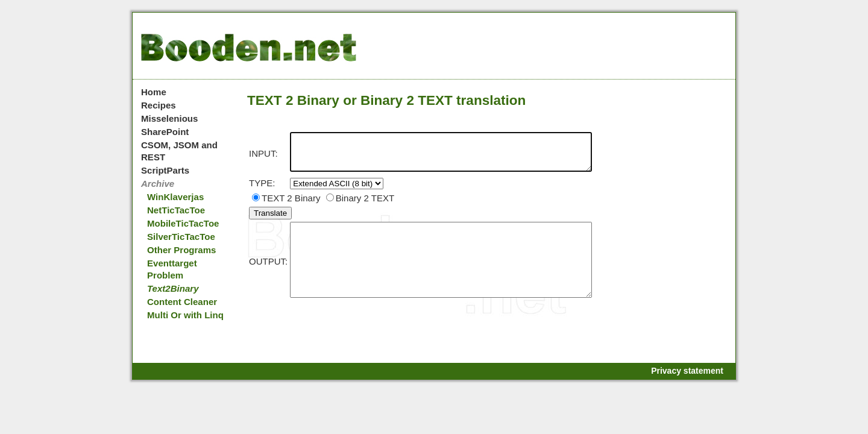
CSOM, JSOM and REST (179, 151)
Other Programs (181, 250)
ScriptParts (165, 170)
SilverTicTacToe (181, 237)
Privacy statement (687, 371)
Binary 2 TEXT (360, 205)
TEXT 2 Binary (286, 205)
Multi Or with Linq (185, 315)
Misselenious (169, 118)
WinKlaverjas (175, 197)
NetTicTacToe (176, 210)
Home (154, 92)
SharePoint (165, 132)
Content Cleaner (182, 302)
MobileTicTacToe (183, 223)
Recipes (159, 105)
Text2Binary (173, 288)
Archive (158, 184)
